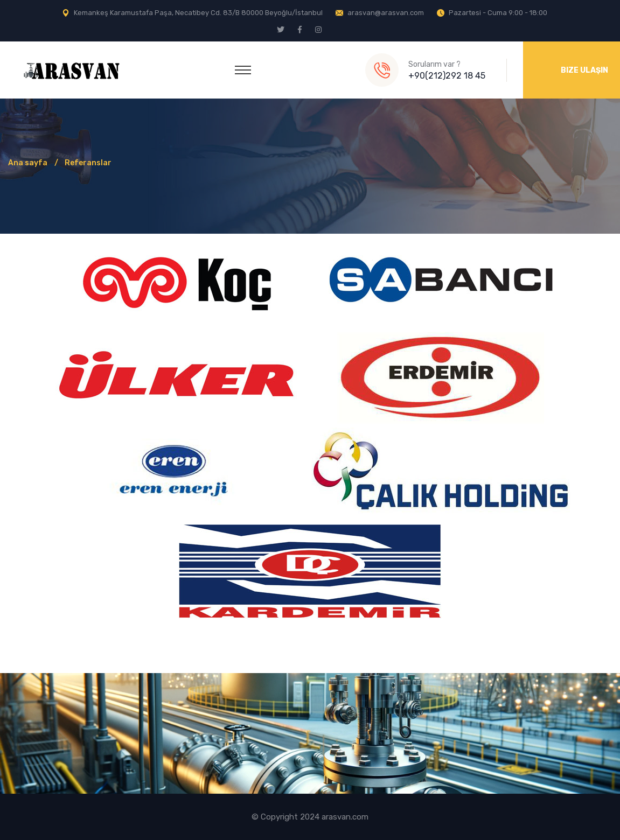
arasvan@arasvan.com (386, 13)
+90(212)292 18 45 (447, 76)
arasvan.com (345, 817)
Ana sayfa (28, 163)
